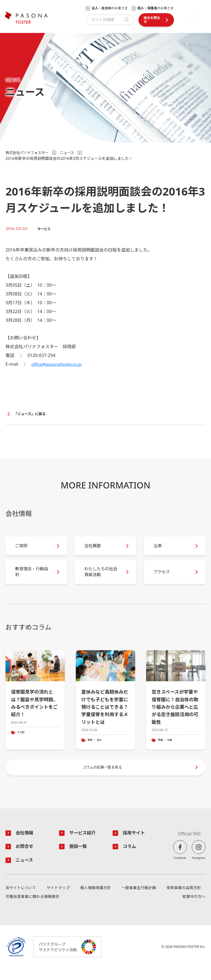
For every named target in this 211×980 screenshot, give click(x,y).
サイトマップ (58, 900)
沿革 (159, 548)
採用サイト (135, 844)
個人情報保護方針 (96, 900)
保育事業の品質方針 (184, 900)
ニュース (71, 153)
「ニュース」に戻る (31, 414)
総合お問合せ (152, 20)
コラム (130, 858)
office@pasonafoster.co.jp (58, 364)
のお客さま (110, 8)
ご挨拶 (23, 548)
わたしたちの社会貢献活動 (101, 576)
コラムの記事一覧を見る (103, 777)
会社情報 (25, 844)
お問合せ (25, 858)
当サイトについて (21, 900)
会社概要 (95, 548)
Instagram (199, 868)
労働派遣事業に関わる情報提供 (32, 908)
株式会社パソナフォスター (29, 153)
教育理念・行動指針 (32, 576)
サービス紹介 (84, 844)
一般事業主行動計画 (139, 900)
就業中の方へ (194, 908)
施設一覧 (79, 858)
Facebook (180, 868)
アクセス (164, 577)
